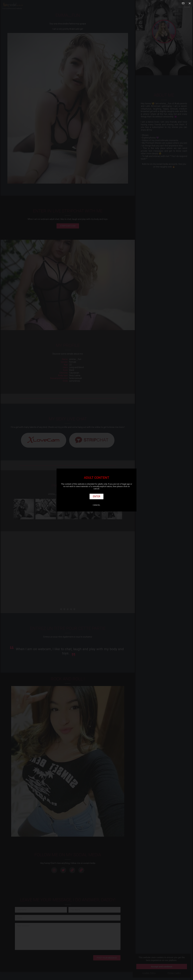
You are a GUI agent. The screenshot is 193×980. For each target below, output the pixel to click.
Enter (97, 496)
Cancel (96, 505)
